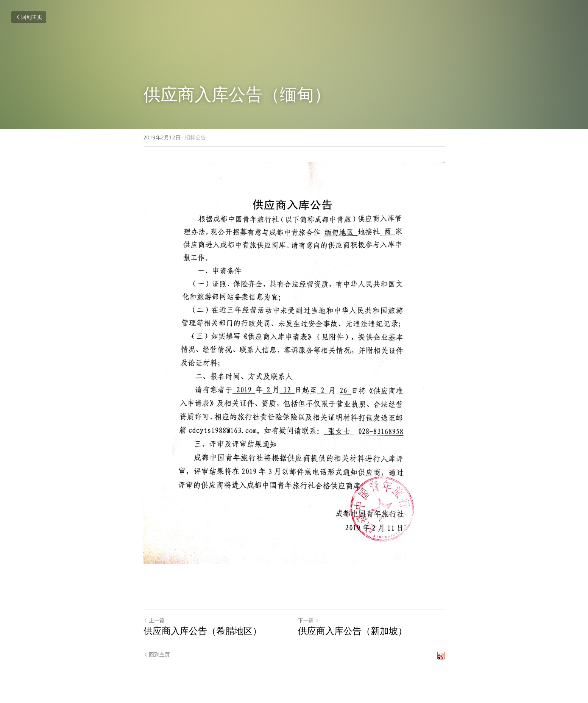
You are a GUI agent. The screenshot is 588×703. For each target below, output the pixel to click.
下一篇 (309, 620)
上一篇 (154, 620)
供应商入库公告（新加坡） (352, 631)
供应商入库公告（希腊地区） (203, 631)
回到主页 (29, 17)
